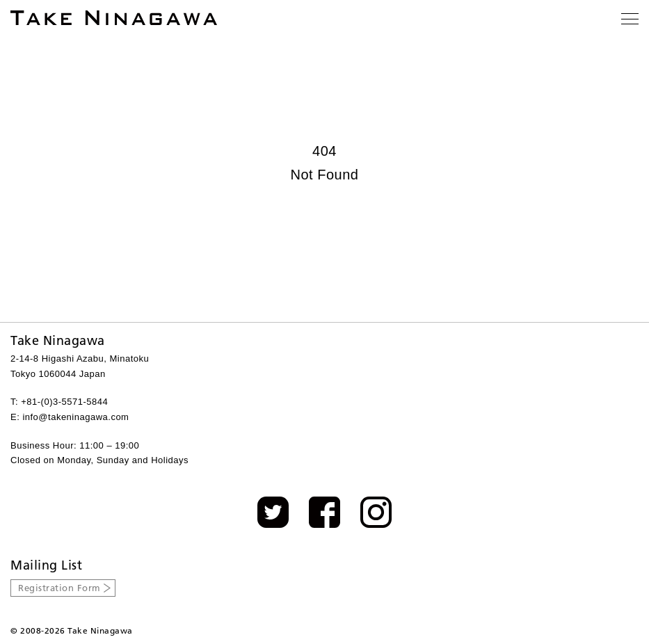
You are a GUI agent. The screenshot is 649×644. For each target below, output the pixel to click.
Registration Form (59, 588)
